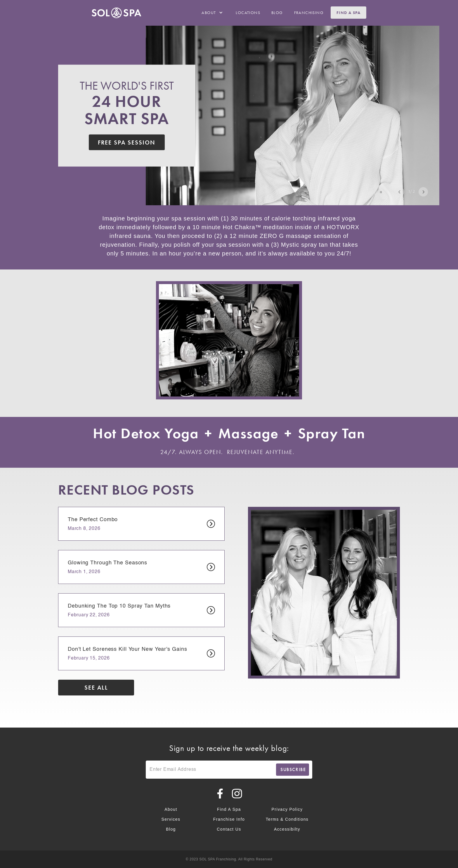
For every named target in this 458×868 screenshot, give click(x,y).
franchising (309, 13)
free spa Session (127, 142)
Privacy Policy (287, 809)
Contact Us (229, 829)
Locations (248, 13)
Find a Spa (348, 13)
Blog (277, 13)
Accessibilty (287, 829)
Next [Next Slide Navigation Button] (423, 192)
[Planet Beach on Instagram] (237, 794)
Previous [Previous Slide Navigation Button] (400, 192)
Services (171, 819)
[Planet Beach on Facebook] (220, 794)
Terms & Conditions (287, 819)
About (171, 809)
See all (96, 688)
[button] (213, 13)
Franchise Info (229, 819)
